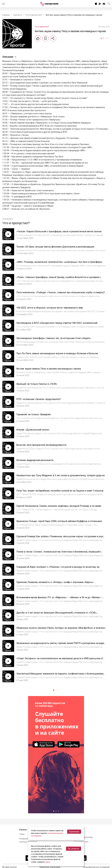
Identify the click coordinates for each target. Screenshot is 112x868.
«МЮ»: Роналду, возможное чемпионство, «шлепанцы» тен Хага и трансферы (59, 262)
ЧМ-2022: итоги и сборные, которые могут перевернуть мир (50, 308)
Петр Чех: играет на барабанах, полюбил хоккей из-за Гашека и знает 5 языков (60, 491)
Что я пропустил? (34, 15)
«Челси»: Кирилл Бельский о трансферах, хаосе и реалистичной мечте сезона (59, 231)
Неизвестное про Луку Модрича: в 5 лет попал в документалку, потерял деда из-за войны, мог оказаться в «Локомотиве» (61, 477)
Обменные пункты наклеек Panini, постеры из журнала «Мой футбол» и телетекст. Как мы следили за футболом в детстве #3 (62, 629)
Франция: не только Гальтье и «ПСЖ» (37, 384)
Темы (22, 834)
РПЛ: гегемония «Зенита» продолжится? (39, 399)
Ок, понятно (74, 849)
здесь (48, 862)
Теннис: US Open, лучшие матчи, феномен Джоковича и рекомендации (55, 247)
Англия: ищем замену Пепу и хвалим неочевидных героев (49, 369)
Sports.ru (18, 15)
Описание (10, 57)
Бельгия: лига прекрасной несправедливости (41, 445)
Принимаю (74, 832)
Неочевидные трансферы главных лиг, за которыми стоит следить (53, 338)
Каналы (6, 15)
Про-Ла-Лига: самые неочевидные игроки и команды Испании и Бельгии (57, 353)
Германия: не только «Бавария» (34, 414)
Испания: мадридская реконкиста (35, 460)
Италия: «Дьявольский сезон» (33, 430)
